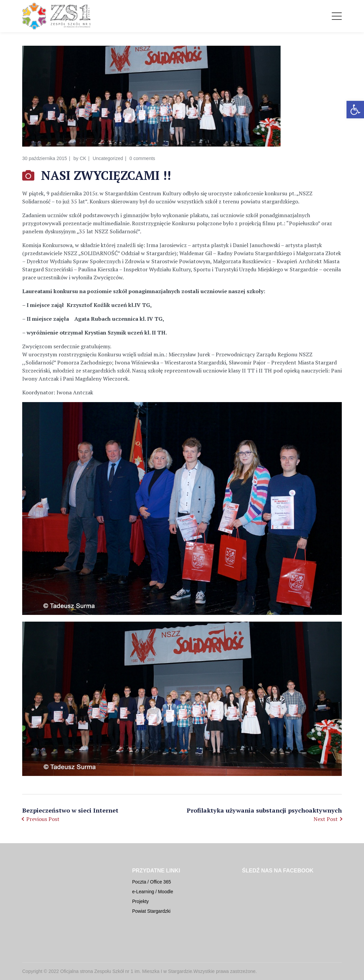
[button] (355, 110)
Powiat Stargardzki (151, 911)
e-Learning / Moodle (153, 892)
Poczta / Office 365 (152, 882)
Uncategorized (108, 158)
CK (83, 158)
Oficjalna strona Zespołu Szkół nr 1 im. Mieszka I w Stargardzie (126, 971)
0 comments (142, 158)
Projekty (141, 901)
